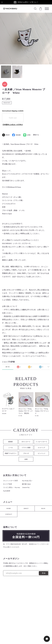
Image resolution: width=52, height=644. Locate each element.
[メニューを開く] (47, 9)
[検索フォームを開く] (35, 9)
